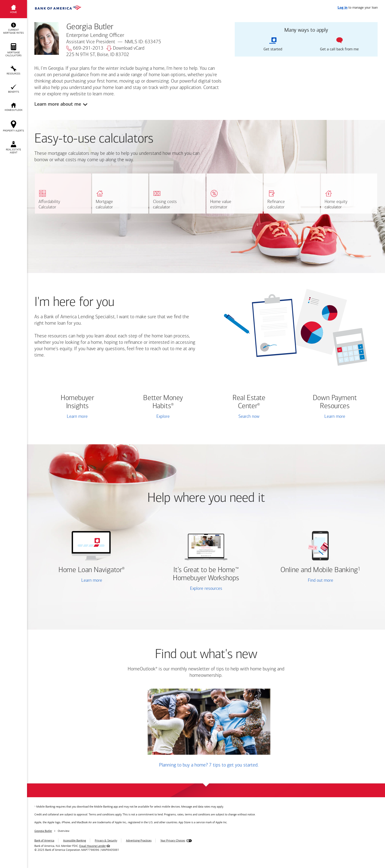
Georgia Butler (43, 831)
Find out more (300, 581)
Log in (343, 8)
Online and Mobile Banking (319, 570)
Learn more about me (58, 104)
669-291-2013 (85, 48)
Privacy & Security (106, 840)
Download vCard (125, 48)
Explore (163, 417)
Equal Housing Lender (93, 846)
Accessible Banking (75, 840)
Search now (249, 417)
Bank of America (44, 840)
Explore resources (206, 589)
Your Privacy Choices (173, 840)
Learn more (77, 417)
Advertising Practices (139, 840)
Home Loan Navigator (92, 570)
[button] (14, 29)
